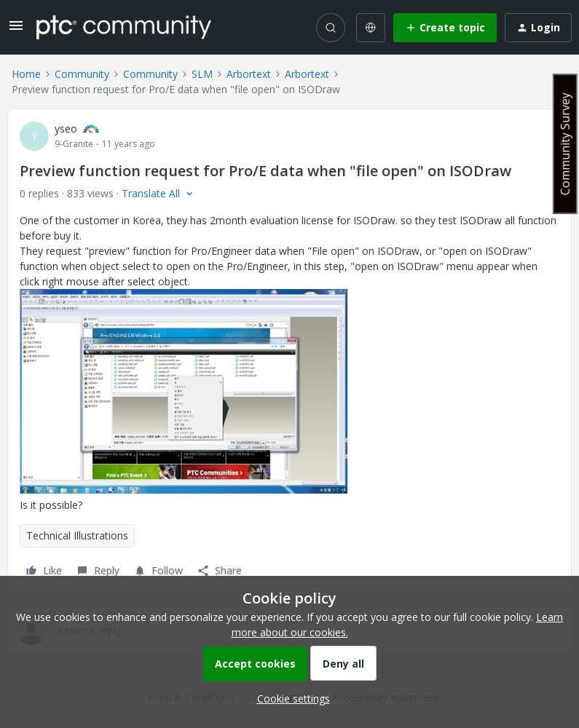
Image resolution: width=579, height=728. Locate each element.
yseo (66, 128)
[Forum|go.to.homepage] (124, 27)
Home (26, 74)
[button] (16, 30)
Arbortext (249, 74)
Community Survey (565, 144)
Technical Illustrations (77, 535)
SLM (202, 74)
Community (82, 74)
